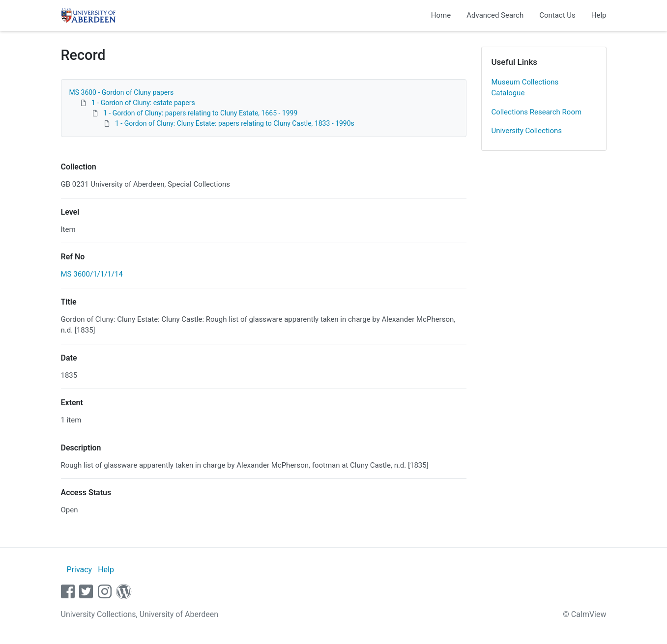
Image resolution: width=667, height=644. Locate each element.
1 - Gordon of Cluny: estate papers (143, 103)
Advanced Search (495, 15)
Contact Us (557, 15)
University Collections (527, 131)
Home (441, 15)
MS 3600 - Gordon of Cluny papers (122, 92)
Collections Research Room (537, 112)
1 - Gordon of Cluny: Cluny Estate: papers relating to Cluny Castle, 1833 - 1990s (235, 123)
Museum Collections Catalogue (525, 88)
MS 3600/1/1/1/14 (92, 274)
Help (599, 15)
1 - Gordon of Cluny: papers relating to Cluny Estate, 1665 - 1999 (200, 113)
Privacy (79, 570)
